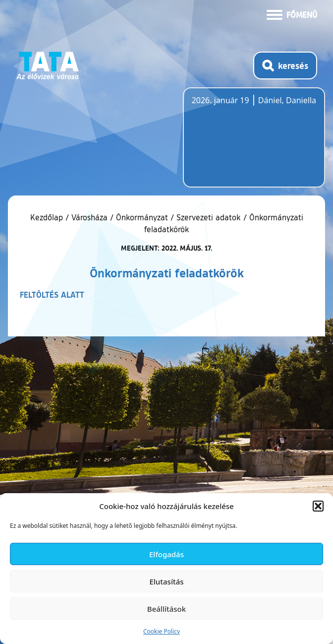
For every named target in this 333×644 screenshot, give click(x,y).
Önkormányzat (142, 217)
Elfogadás (166, 554)
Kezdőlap (48, 217)
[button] (318, 506)
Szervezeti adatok (209, 217)
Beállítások (166, 609)
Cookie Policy (162, 631)
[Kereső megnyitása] (285, 65)
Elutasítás (166, 581)
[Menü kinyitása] (292, 14)
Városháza (89, 217)
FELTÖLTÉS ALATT (52, 294)
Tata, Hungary (247, 143)
